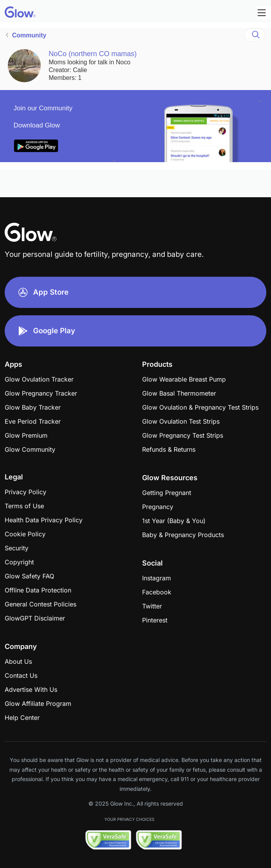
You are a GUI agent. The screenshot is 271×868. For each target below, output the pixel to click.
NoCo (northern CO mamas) (93, 54)
